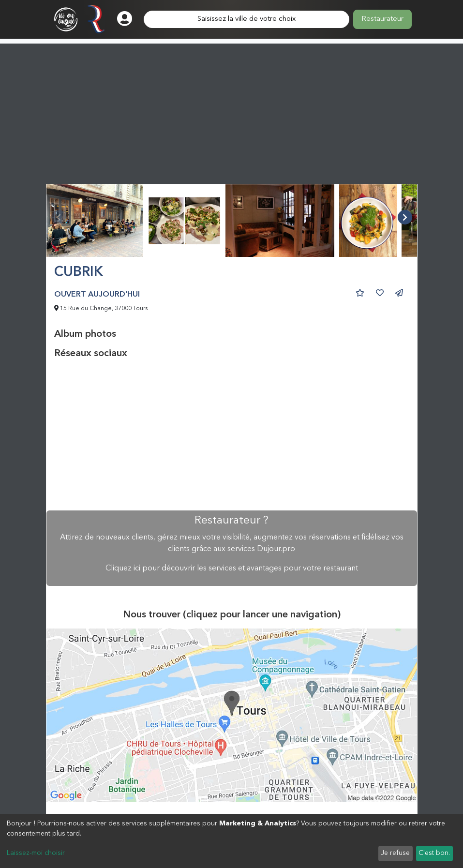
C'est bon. (434, 853)
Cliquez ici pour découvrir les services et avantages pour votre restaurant (232, 569)
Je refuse (395, 853)
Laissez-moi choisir (36, 853)
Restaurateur (382, 19)
